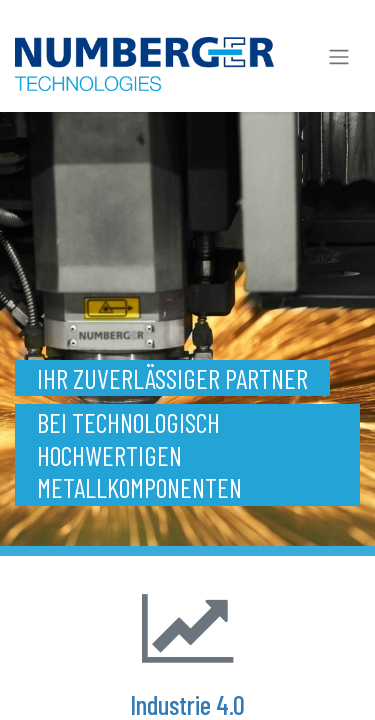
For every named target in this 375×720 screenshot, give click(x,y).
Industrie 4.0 (187, 704)
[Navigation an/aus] (339, 56)
